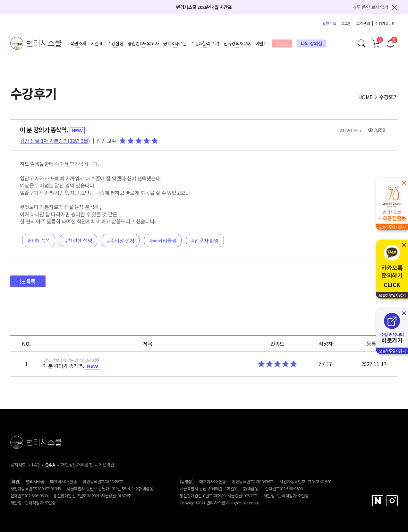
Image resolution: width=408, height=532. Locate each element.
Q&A (50, 465)
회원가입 (329, 23)
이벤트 (261, 43)
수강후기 (388, 97)
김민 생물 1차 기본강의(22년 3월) (55, 141)
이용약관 (106, 465)
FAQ (36, 465)
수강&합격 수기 (205, 43)
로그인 (346, 23)
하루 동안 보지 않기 (371, 7)
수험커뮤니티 (385, 23)
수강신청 (115, 43)
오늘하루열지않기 (392, 227)
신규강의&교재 (237, 43)
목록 (28, 281)
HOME (365, 97)
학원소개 (78, 43)
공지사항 (18, 465)
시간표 (97, 43)
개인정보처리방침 (77, 465)
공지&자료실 (175, 43)
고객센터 (363, 23)
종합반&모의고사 (143, 43)
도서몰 (282, 43)
